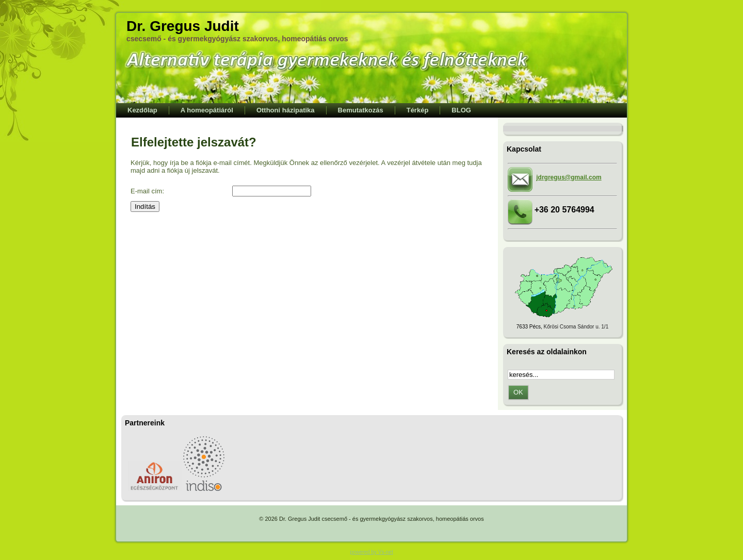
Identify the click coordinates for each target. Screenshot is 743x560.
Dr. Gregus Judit (183, 26)
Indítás (145, 207)
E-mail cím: (147, 191)
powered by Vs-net (371, 552)
